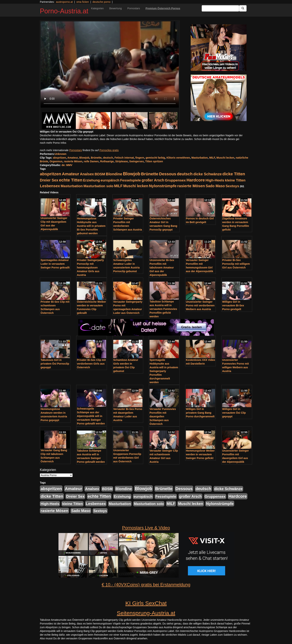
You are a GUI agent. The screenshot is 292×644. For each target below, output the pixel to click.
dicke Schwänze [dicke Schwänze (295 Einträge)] (207, 174)
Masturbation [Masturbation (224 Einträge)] (72, 186)
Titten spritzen (154, 161)
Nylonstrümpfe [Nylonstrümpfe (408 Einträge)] (163, 186)
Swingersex (137, 161)
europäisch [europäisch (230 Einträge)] (110, 180)
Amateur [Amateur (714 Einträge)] (70, 174)
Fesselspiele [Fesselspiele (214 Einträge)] (130, 180)
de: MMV (67, 165)
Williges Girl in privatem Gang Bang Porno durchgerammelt (200, 413)
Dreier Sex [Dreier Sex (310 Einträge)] (49, 180)
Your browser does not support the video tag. (110, 65)
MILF (212, 158)
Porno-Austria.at (64, 11)
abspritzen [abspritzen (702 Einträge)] (50, 174)
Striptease (122, 161)
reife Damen (91, 161)
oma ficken (83, 2)
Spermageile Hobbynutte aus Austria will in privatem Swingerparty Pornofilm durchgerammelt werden (164, 371)
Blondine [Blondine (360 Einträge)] (114, 174)
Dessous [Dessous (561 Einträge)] (168, 174)
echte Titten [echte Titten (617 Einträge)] (71, 180)
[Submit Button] (243, 8)
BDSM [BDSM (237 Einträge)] (100, 174)
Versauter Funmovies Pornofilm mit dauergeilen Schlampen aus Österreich (163, 416)
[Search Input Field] (220, 8)
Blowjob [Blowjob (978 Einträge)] (132, 174)
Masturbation (200, 158)
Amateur (73, 158)
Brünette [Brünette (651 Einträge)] (150, 174)
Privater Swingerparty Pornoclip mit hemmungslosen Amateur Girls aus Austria (90, 268)
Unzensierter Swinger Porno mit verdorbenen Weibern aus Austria (200, 305)
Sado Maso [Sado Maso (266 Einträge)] (215, 186)
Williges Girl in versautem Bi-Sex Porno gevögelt (233, 305)
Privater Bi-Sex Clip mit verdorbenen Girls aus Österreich (91, 364)
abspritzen (60, 158)
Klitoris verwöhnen (178, 158)
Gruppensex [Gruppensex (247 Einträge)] (175, 180)
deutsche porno (102, 2)
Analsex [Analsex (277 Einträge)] (87, 174)
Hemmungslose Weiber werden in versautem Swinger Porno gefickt (200, 454)
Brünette (96, 158)
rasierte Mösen (73, 161)
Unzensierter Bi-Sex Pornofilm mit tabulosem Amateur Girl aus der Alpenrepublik (162, 268)
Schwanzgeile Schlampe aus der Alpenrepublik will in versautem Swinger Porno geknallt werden (91, 416)
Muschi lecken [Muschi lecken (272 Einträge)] (136, 186)
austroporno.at (64, 2)
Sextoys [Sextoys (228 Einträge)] (232, 186)
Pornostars (134, 8)
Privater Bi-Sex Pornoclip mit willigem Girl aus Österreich (236, 264)
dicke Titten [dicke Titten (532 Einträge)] (234, 174)
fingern (140, 158)
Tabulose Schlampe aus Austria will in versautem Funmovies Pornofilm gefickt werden (163, 309)
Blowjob (84, 158)
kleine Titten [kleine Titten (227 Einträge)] (235, 180)
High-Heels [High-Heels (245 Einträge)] (215, 180)
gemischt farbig (155, 158)
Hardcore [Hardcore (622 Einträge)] (196, 180)
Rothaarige (107, 161)
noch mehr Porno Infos (53, 143)
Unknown (60, 154)
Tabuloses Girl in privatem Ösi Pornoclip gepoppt (55, 364)
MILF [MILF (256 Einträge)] (118, 186)
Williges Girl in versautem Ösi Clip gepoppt (234, 413)
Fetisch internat (124, 158)
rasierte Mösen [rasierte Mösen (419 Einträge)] (191, 186)
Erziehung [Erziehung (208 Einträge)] (91, 180)
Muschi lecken (225, 158)
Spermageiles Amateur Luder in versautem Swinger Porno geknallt (55, 264)
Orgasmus (56, 161)
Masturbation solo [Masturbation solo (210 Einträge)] (98, 186)
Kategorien (97, 8)
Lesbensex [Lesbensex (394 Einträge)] (50, 186)
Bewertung (116, 8)
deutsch (108, 158)
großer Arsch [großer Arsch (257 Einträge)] (153, 180)
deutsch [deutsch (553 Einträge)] (185, 174)
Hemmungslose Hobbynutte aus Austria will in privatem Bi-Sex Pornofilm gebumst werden (91, 226)
